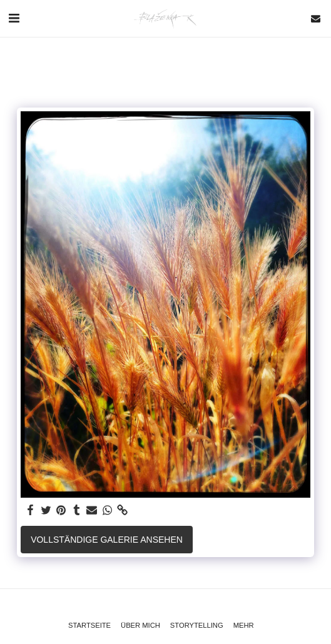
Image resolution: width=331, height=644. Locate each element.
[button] (14, 18)
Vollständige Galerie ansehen (107, 540)
